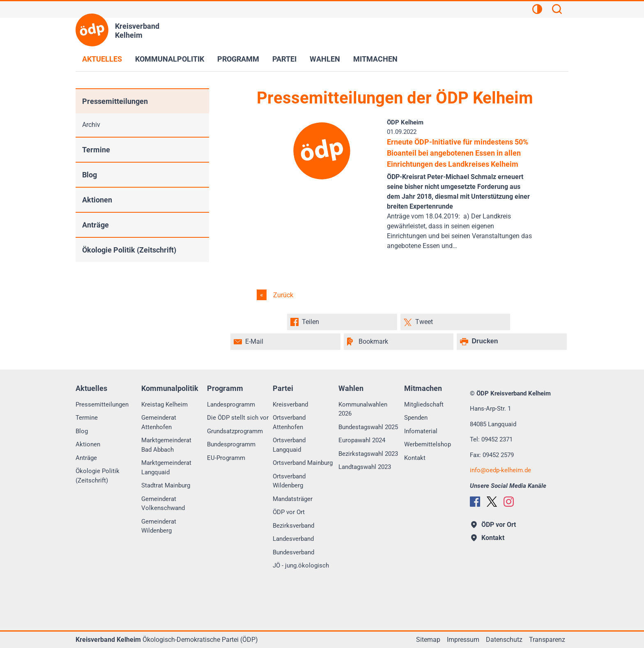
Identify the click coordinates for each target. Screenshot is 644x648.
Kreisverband (290, 404)
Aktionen (97, 200)
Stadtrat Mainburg (166, 485)
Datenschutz (504, 640)
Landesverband (293, 539)
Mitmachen (375, 59)
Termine (96, 150)
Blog (90, 175)
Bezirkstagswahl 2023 (368, 454)
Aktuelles (102, 59)
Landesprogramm (231, 404)
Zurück (282, 295)
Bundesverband (293, 552)
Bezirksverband (293, 526)
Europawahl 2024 (362, 440)
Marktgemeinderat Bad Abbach (166, 445)
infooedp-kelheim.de (500, 470)
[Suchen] (557, 10)
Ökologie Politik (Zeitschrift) (129, 250)
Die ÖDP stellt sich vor (238, 418)
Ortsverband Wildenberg (289, 481)
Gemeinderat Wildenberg (159, 526)
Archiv (91, 125)
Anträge (95, 225)
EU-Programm (226, 458)
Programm (238, 59)
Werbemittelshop (428, 444)
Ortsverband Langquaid (289, 445)
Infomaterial (421, 431)
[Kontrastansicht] (537, 10)
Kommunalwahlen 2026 (363, 409)
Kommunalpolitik (170, 59)
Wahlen (325, 59)
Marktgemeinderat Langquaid (166, 468)
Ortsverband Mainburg (303, 463)
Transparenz (547, 640)
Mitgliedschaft (424, 404)
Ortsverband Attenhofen (289, 422)
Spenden (416, 418)
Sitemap (428, 640)
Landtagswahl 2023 (365, 467)
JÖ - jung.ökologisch (301, 565)
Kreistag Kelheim (164, 404)
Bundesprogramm (231, 444)
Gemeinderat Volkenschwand (163, 504)
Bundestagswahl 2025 (368, 427)
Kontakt (415, 458)
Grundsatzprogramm (235, 431)
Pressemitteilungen (115, 101)
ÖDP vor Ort (289, 512)
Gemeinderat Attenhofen (159, 422)
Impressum (463, 640)
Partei (284, 59)
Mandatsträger (293, 499)
